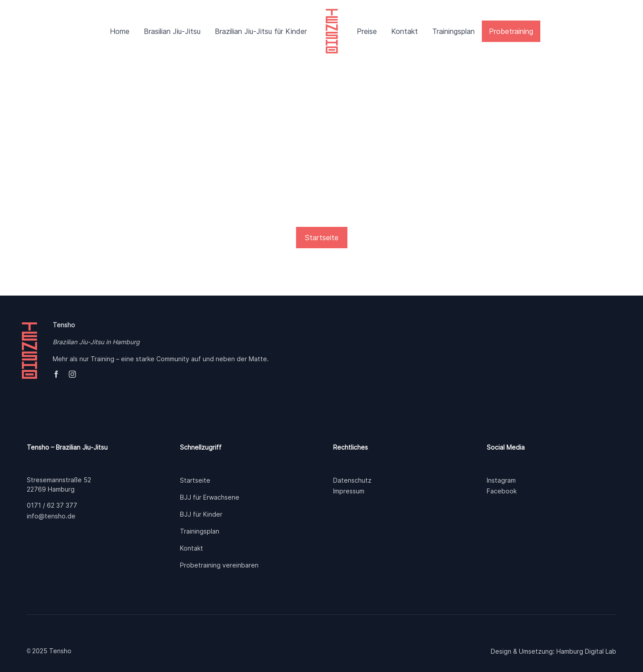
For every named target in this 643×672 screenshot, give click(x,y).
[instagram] (72, 374)
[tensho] (332, 13)
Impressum (349, 491)
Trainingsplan (200, 531)
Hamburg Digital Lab (586, 651)
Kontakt (192, 548)
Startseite (195, 480)
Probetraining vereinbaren (219, 565)
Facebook (502, 491)
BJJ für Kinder (201, 514)
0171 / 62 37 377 (52, 505)
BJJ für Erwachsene (210, 497)
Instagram (501, 480)
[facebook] (56, 374)
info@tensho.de (51, 516)
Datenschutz (352, 480)
